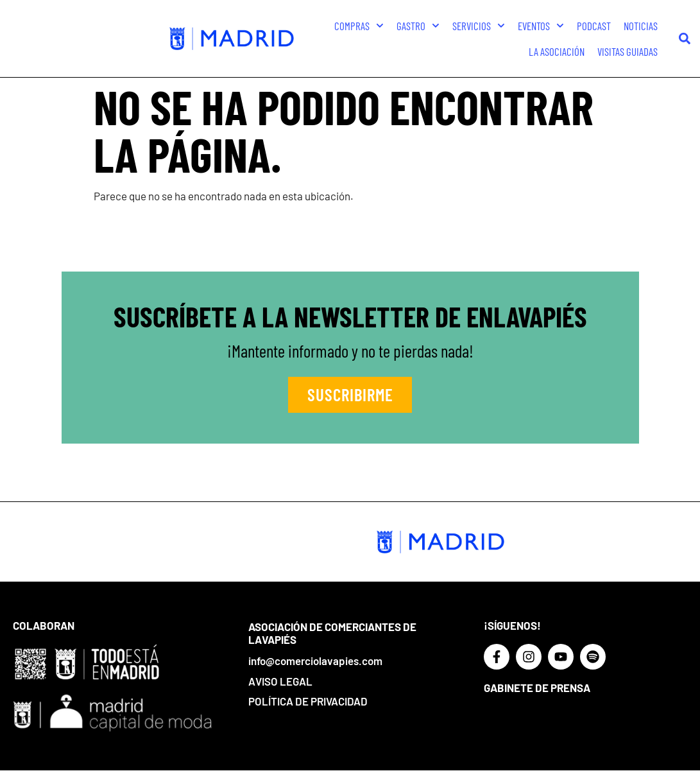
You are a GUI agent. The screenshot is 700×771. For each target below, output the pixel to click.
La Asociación (557, 51)
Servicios (479, 26)
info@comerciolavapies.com (315, 661)
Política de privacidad (308, 701)
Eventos (541, 26)
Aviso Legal (280, 681)
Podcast (594, 26)
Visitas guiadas (627, 51)
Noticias (641, 26)
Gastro (418, 26)
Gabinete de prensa (537, 688)
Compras (359, 26)
